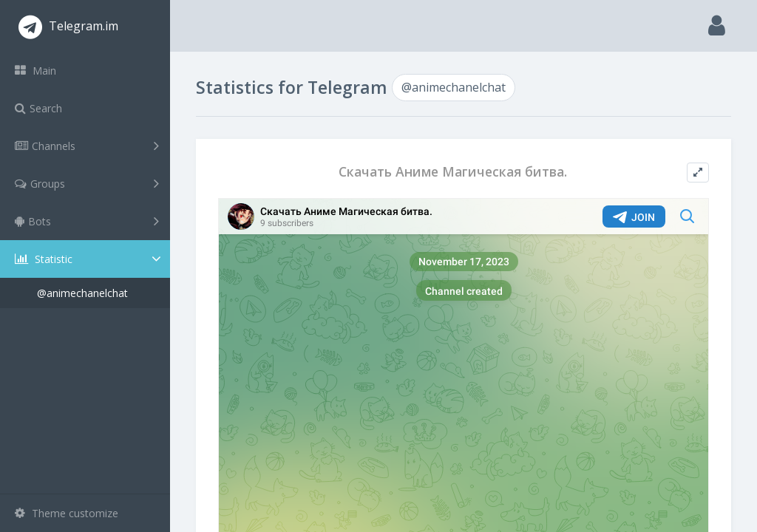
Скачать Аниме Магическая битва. (453, 172)
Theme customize (67, 513)
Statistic (89, 259)
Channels (87, 146)
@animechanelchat (82, 293)
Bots (87, 221)
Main (35, 71)
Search (38, 108)
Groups (87, 183)
